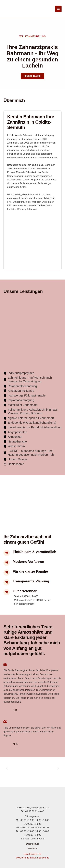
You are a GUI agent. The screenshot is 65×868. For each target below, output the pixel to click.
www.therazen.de (33, 854)
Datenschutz (33, 844)
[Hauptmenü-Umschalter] (58, 9)
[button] (7, 768)
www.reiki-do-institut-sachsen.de (32, 858)
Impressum (32, 848)
